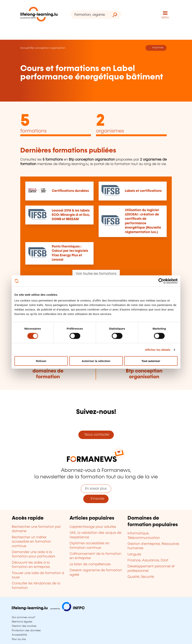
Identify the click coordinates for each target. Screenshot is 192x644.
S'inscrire (96, 499)
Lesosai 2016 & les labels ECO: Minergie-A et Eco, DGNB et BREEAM (71, 215)
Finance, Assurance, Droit (148, 560)
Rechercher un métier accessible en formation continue (31, 542)
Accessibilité (19, 635)
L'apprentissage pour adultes (93, 527)
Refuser (41, 361)
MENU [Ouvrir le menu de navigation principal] (165, 18)
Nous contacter (96, 435)
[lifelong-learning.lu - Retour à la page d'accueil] (39, 15)
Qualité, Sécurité (141, 577)
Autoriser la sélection (96, 361)
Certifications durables (70, 191)
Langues (134, 554)
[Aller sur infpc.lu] (48, 610)
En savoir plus (96, 489)
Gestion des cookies (24, 626)
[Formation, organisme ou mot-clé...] (90, 15)
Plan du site (19, 639)
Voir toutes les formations (96, 274)
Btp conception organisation (48, 48)
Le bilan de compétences (90, 564)
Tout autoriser (151, 361)
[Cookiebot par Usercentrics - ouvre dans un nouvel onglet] (161, 281)
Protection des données (26, 631)
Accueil (25, 48)
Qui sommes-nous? (23, 617)
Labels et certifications (143, 191)
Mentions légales (22, 622)
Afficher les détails (158, 350)
